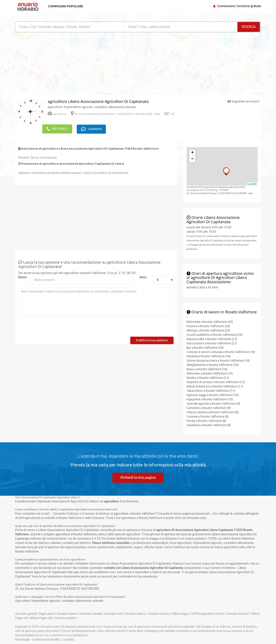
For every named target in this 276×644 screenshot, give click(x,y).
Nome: (23, 277)
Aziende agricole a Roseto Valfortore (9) (213, 403)
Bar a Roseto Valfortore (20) (205, 347)
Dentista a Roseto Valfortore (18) (209, 355)
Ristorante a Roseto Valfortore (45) (210, 321)
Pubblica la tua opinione (152, 340)
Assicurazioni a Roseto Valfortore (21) (212, 342)
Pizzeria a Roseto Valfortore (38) (208, 325)
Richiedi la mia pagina (138, 477)
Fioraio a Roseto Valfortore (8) (206, 420)
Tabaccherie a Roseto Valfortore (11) (211, 390)
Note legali (22, 639)
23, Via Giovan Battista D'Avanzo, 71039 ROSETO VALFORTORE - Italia (115, 114)
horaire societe (66, 618)
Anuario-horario (159, 613)
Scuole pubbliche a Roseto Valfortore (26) (214, 334)
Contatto (68, 639)
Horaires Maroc (136, 613)
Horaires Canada (91, 613)
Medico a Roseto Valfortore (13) (208, 377)
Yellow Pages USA (42, 618)
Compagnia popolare (64, 6)
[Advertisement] (75, 65)
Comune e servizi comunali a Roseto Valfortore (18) (221, 351)
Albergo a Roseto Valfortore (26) (208, 330)
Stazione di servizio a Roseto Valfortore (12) (216, 381)
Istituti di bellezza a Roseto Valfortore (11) (215, 385)
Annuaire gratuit (26, 613)
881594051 (57, 128)
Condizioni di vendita (46, 639)
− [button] (192, 159)
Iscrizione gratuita (249, 6)
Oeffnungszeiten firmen (208, 613)
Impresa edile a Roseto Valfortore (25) (212, 338)
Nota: (143, 277)
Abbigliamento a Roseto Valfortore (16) (212, 364)
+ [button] (192, 152)
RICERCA (249, 27)
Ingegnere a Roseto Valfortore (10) (210, 398)
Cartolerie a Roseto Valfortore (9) (209, 407)
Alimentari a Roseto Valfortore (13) (210, 373)
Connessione (226, 6)
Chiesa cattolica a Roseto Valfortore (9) (212, 411)
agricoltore (57, 114)
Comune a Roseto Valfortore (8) (208, 416)
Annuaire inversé (238, 613)
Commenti (93, 128)
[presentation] (51, 328)
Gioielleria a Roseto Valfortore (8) (209, 424)
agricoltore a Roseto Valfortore (85, 272)
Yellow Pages (180, 613)
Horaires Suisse (67, 613)
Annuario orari (114, 613)
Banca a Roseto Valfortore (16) (207, 368)
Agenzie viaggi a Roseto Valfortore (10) (213, 394)
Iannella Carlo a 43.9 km (202, 287)
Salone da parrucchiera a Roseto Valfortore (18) (218, 360)
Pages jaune (47, 613)
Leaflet (252, 183)
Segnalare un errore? (244, 101)
